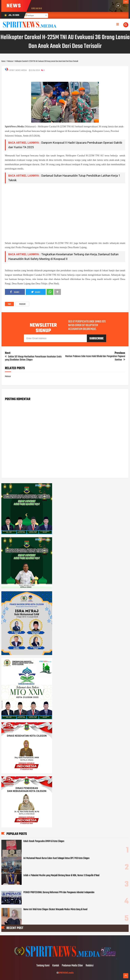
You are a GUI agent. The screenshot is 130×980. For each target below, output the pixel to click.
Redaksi (90, 966)
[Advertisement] (65, 210)
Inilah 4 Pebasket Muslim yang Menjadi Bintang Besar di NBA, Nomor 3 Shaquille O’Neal (61, 875)
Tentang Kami (43, 966)
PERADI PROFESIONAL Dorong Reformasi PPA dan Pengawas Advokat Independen (59, 892)
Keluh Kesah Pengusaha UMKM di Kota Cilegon (44, 841)
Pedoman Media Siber (72, 966)
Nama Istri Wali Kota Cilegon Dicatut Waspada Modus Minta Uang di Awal (55, 909)
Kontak (56, 966)
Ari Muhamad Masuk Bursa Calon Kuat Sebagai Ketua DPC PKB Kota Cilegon (56, 858)
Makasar (22, 304)
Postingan (29, 16)
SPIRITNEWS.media (66, 973)
